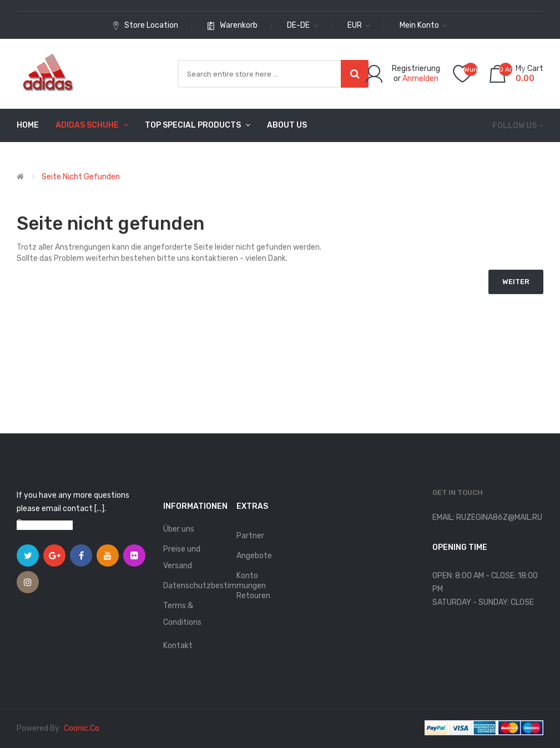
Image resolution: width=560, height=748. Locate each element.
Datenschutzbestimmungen (194, 586)
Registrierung (416, 69)
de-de (302, 25)
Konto (247, 576)
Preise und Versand (182, 557)
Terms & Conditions (182, 614)
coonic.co (82, 728)
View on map (50, 525)
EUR (359, 25)
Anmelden (420, 79)
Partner (250, 536)
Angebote (254, 556)
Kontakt (178, 646)
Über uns (179, 529)
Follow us (514, 126)
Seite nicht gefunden (81, 177)
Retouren (253, 596)
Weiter (516, 282)
